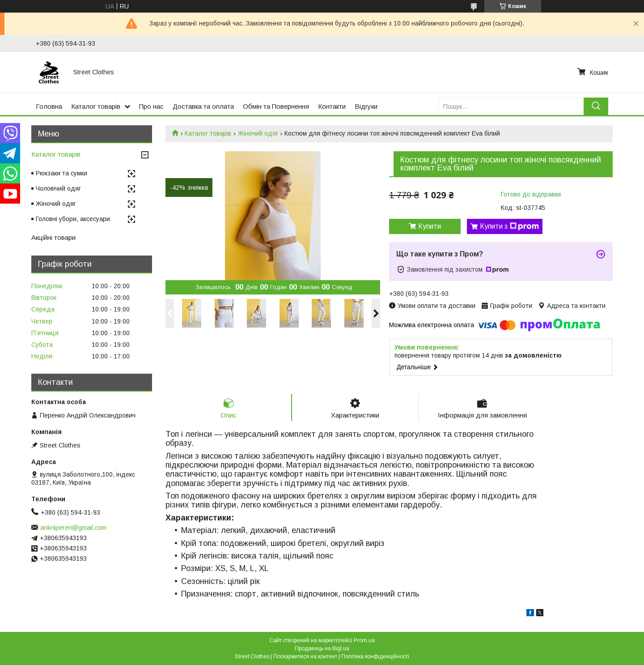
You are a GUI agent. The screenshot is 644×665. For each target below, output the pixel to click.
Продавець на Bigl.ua (322, 648)
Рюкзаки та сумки (61, 173)
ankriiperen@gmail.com (73, 528)
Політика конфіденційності (375, 656)
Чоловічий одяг (58, 188)
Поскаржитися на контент (305, 656)
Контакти (332, 106)
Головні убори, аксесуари (73, 219)
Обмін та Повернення (276, 106)
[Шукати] (596, 106)
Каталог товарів (96, 106)
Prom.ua (364, 640)
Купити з (509, 226)
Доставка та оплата (203, 106)
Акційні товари (53, 237)
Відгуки (366, 106)
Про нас (151, 106)
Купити (430, 226)
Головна (49, 106)
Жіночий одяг (258, 133)
